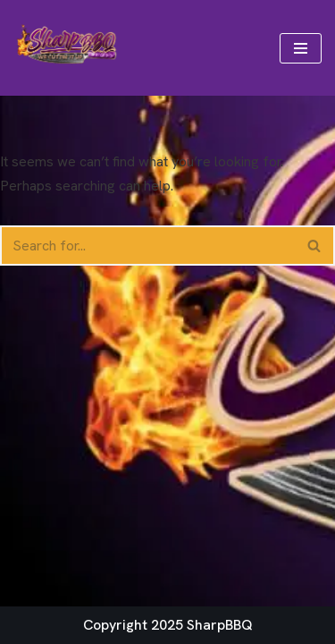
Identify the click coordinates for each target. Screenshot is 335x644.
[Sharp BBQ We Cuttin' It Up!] (67, 48)
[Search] (147, 246)
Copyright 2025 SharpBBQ (168, 625)
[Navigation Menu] (301, 48)
